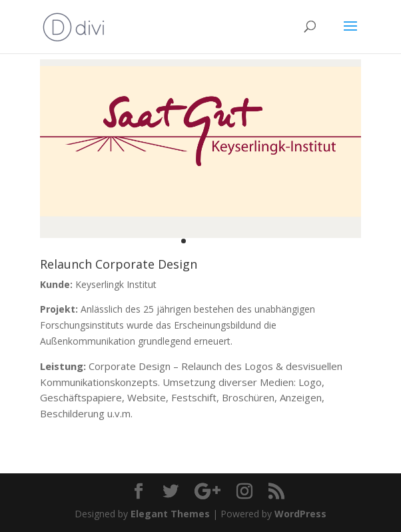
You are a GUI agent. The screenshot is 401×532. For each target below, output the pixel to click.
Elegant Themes (170, 514)
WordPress (300, 514)
